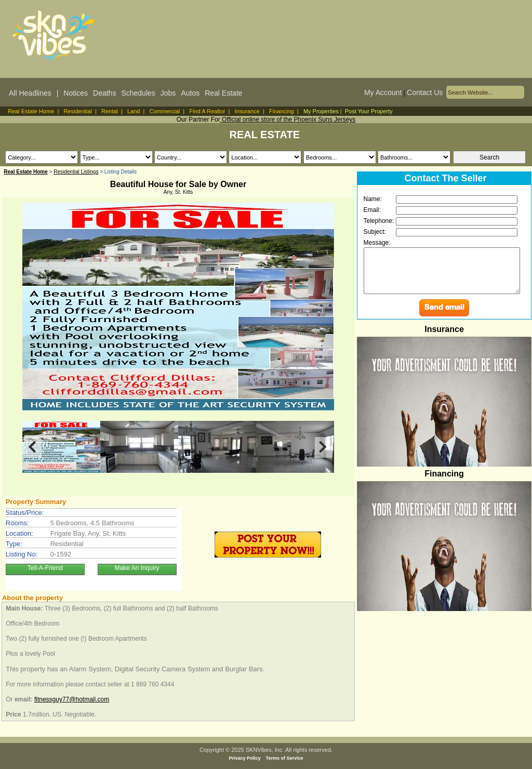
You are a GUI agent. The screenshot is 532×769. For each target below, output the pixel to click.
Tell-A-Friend (45, 568)
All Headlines (30, 93)
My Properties (321, 111)
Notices (76, 93)
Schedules (138, 93)
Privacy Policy (245, 758)
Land (134, 111)
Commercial (165, 111)
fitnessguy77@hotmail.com (72, 699)
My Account (383, 92)
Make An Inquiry (137, 568)
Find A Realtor (207, 111)
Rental (110, 111)
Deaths (104, 93)
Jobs (168, 93)
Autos (190, 93)
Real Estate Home (31, 111)
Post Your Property (369, 111)
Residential (77, 111)
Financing (282, 111)
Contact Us (425, 92)
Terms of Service (285, 758)
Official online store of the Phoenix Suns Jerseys (288, 120)
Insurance (247, 111)
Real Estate (223, 93)
